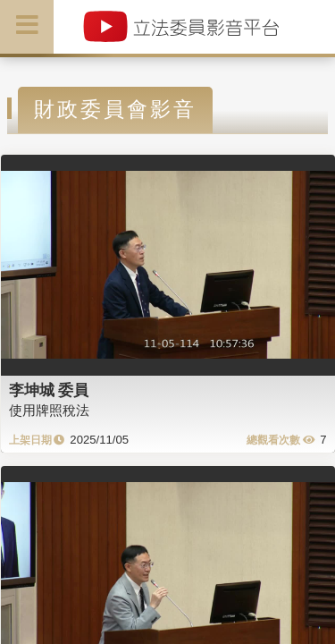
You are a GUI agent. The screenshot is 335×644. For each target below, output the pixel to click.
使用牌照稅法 (49, 410)
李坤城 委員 (49, 390)
